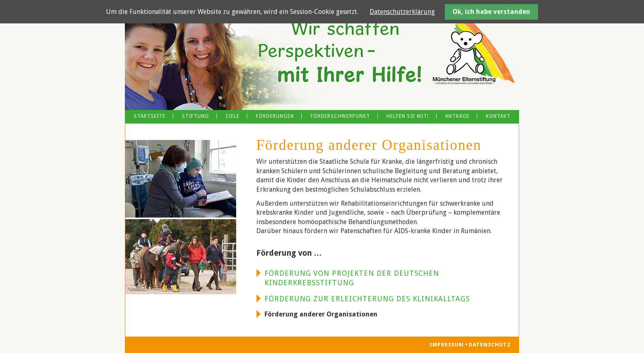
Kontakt (498, 116)
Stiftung (195, 116)
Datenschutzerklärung (402, 12)
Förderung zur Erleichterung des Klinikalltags (367, 299)
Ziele (232, 116)
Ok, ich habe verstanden (491, 12)
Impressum (447, 345)
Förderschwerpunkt (340, 116)
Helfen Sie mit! (408, 116)
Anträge (457, 116)
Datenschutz (490, 345)
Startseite (150, 116)
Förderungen (275, 116)
